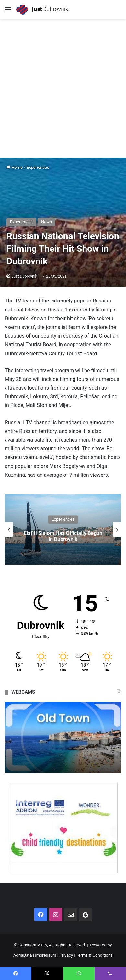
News (46, 222)
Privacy (66, 955)
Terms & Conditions (94, 955)
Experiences (38, 167)
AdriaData (23, 955)
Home (15, 167)
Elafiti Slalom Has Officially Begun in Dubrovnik (63, 536)
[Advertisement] (63, 85)
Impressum (46, 955)
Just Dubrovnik (24, 276)
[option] (63, 529)
